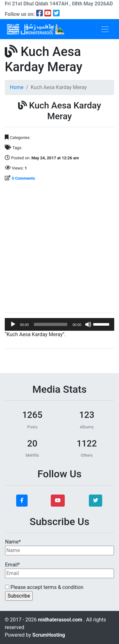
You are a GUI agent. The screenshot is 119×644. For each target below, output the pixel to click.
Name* (60, 547)
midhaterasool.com (61, 620)
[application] (60, 324)
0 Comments (23, 178)
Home (17, 87)
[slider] (51, 324)
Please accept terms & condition (44, 587)
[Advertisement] (60, 248)
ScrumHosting (49, 635)
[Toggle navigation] (105, 29)
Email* (60, 570)
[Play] (13, 324)
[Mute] (88, 324)
